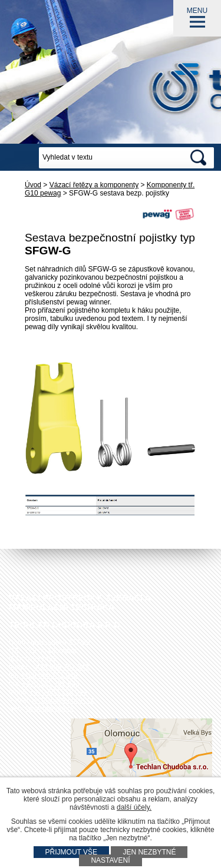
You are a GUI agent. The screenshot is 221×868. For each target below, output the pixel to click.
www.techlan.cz (50, 708)
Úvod (33, 185)
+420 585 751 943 (51, 684)
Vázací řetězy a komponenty (94, 185)
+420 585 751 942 (60, 667)
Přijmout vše (71, 852)
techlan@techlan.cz (63, 700)
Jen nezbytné (149, 852)
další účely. (134, 807)
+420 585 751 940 (49, 675)
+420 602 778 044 (58, 692)
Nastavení (110, 860)
